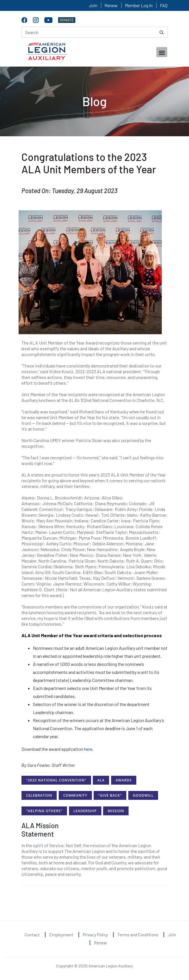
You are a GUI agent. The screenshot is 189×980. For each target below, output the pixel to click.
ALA (101, 780)
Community (75, 795)
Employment (61, 935)
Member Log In (139, 5)
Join (93, 5)
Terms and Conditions (138, 935)
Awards (124, 780)
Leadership (85, 811)
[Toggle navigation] (162, 52)
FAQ (164, 5)
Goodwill (143, 795)
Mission (116, 811)
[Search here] (94, 32)
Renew (111, 5)
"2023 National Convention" (56, 780)
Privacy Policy (95, 935)
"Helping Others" (44, 811)
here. (89, 749)
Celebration (39, 795)
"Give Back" (110, 795)
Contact (32, 935)
